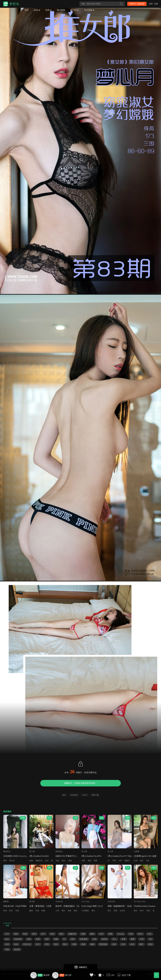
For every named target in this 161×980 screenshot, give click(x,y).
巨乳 (47, 944)
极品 (61, 934)
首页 (27, 10)
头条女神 (59, 902)
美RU (64, 861)
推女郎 (46, 975)
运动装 (122, 911)
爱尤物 (32, 902)
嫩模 (31, 911)
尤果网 (136, 852)
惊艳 (142, 861)
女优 (7, 944)
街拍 (150, 944)
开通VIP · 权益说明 (137, 4)
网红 (109, 911)
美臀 (83, 861)
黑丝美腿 (103, 944)
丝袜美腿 (84, 939)
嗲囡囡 (6, 902)
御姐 (92, 944)
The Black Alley (140, 902)
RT (109, 861)
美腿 (69, 911)
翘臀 (133, 939)
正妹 (94, 939)
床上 (114, 939)
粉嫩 (43, 911)
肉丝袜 (104, 939)
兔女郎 (17, 949)
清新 (47, 939)
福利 (63, 911)
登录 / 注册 (153, 4)
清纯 (73, 939)
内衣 (150, 934)
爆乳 (141, 944)
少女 (123, 944)
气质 (148, 861)
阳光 (56, 944)
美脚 (38, 939)
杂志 (7, 939)
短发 (16, 944)
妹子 (43, 934)
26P (113, 975)
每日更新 (61, 10)
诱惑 (5, 861)
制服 (31, 861)
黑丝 (34, 934)
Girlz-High (85, 902)
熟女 (65, 944)
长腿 (74, 944)
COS (7, 934)
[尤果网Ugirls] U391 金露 (145, 856)
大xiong (121, 934)
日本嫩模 (85, 911)
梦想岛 (14, 4)
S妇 (150, 939)
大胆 (120, 861)
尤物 (57, 861)
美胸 (115, 911)
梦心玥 (68, 975)
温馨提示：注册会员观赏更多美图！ (80, 783)
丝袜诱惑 (18, 939)
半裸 (114, 861)
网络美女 (7, 852)
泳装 (114, 944)
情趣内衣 (39, 861)
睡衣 (136, 911)
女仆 (38, 944)
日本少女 (27, 944)
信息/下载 (126, 975)
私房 (11, 911)
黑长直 (12, 861)
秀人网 (32, 852)
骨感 (17, 911)
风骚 (95, 861)
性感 (37, 911)
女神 (136, 861)
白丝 (47, 861)
